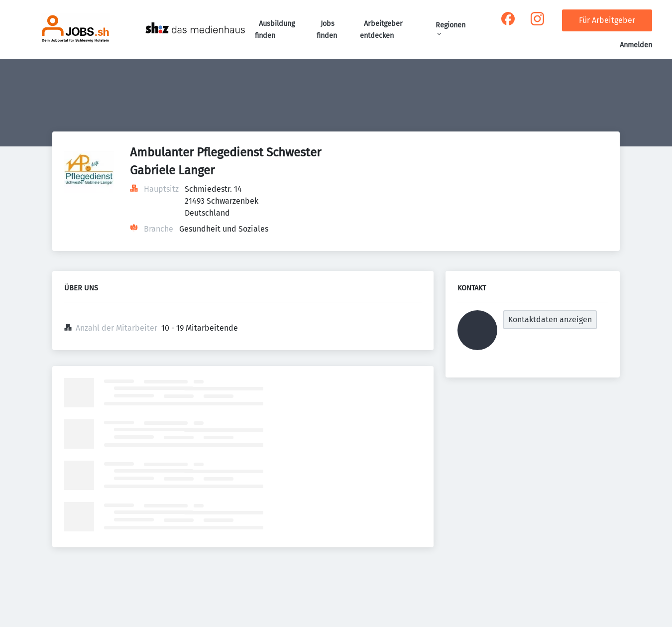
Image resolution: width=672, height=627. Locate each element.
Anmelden (636, 45)
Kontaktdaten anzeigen (550, 319)
